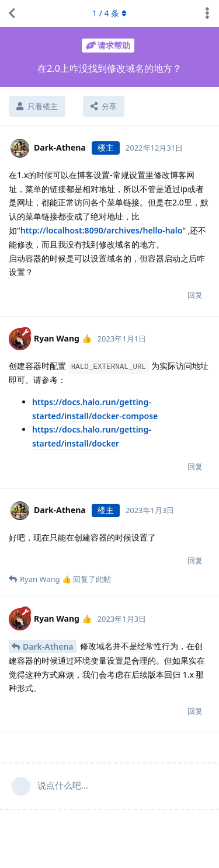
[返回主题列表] (12, 13)
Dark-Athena (48, 646)
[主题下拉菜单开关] (207, 13)
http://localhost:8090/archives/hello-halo (102, 230)
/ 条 (109, 13)
